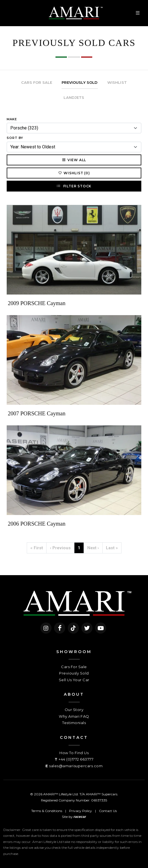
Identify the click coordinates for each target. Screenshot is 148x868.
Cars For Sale (74, 667)
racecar (80, 817)
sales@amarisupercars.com (76, 766)
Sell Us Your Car (74, 680)
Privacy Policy (81, 811)
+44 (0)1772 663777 (76, 759)
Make (12, 119)
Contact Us (108, 811)
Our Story (74, 710)
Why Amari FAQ (74, 716)
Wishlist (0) (74, 173)
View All (74, 160)
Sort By (15, 138)
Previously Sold (74, 673)
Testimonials (74, 723)
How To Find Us (74, 753)
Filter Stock (74, 186)
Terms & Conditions (47, 811)
